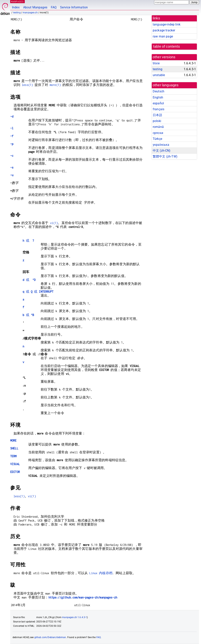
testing (17, 13)
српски (158, 133)
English (158, 97)
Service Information (74, 7)
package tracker (164, 30)
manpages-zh (30, 13)
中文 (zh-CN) (162, 151)
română (158, 127)
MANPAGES (17, 1)
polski (157, 121)
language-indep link (167, 24)
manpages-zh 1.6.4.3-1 (74, 617)
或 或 (38, 292)
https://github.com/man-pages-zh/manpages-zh (83, 597)
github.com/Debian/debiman (50, 637)
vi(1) (54, 223)
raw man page (163, 36)
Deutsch (159, 91)
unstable (159, 75)
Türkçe (157, 139)
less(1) (27, 85)
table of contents (167, 46)
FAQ (54, 7)
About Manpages (35, 7)
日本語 (157, 115)
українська (161, 145)
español (158, 103)
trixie (156, 63)
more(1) (55, 85)
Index (16, 7)
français (159, 109)
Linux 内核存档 (101, 573)
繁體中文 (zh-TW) (165, 156)
